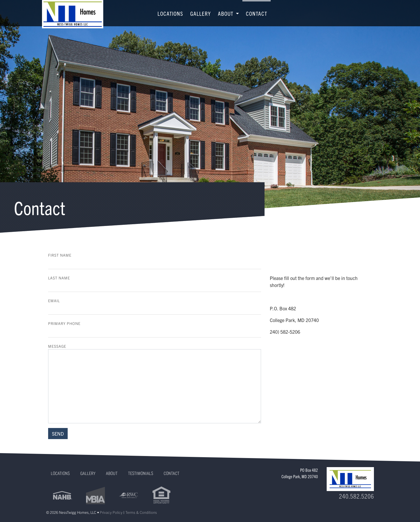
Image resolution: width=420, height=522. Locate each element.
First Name (60, 255)
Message (57, 346)
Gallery (201, 13)
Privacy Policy (111, 512)
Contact (257, 13)
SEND (58, 434)
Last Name (59, 278)
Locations (170, 13)
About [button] (226, 13)
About (112, 473)
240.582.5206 (356, 496)
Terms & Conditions (141, 512)
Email (54, 301)
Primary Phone (64, 323)
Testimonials (141, 473)
